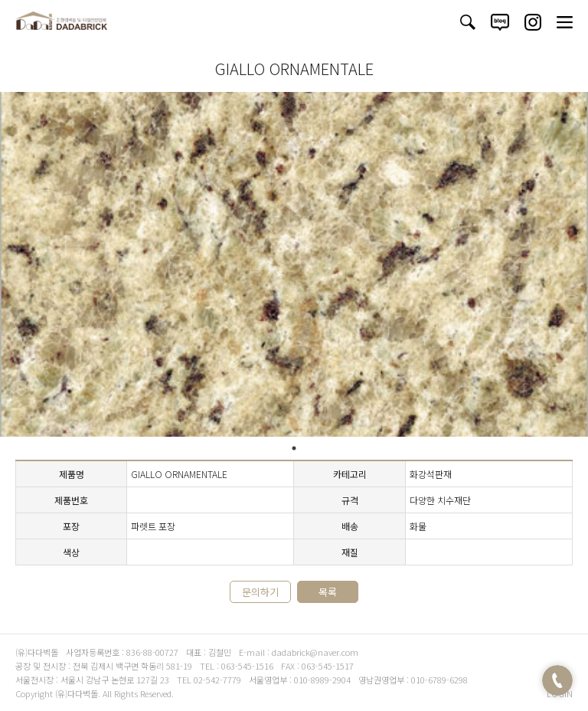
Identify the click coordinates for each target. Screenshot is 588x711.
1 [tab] (294, 448)
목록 (328, 592)
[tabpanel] (294, 264)
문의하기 (260, 592)
